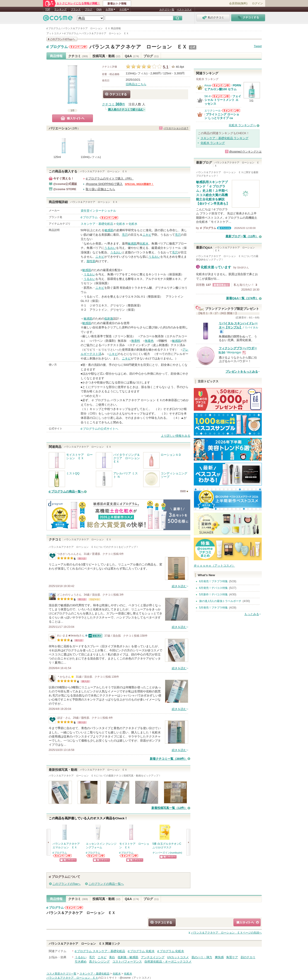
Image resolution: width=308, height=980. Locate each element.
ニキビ (147, 235)
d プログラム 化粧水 (141, 951)
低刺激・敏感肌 (128, 957)
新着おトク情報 (117, 4)
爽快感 (219, 957)
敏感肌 (109, 230)
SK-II (207, 96)
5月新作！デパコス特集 (214, 594)
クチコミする (117, 94)
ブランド (76, 9)
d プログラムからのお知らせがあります (78, 47)
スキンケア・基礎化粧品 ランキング (225, 138)
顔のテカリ (248, 957)
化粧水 (121, 224)
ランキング (60, 9)
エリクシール (213, 111)
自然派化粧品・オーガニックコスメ (168, 962)
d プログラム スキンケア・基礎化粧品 (100, 951)
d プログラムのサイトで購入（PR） (110, 178)
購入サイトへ (73, 118)
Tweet (258, 46)
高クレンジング (99, 962)
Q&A (99, 9)
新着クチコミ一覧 (169, 759)
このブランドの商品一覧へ (106, 884)
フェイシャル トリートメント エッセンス (223, 100)
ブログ (89, 9)
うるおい (110, 248)
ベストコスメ (184, 10)
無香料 (136, 341)
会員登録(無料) (238, 3)
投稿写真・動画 (106, 56)
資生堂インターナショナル (98, 211)
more (183, 491)
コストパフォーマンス (127, 962)
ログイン (257, 3)
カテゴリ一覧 (167, 10)
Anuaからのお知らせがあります (221, 85)
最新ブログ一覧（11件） (242, 236)
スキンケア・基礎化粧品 (97, 224)
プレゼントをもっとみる (242, 372)
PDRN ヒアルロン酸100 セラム (223, 87)
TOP (48, 9)
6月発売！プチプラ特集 (214, 581)
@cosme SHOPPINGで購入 (104, 184)
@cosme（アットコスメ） (136, 978)
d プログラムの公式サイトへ (100, 429)
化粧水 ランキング (213, 143)
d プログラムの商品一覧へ (66, 491)
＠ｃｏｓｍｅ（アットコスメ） (214, 566)
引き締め (81, 962)
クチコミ (78, 56)
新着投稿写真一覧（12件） (169, 808)
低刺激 (109, 319)
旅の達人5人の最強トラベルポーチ (220, 601)
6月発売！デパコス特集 (214, 588)
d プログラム (57, 47)
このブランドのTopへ (67, 884)
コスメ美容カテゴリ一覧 (61, 974)
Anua (208, 85)
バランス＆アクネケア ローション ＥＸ (138, 47)
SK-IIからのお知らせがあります (221, 96)
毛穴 (125, 235)
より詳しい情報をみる (176, 436)
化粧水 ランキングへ (242, 125)
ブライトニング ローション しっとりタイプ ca (222, 116)
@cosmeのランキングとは (245, 152)
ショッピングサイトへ (68, 860)
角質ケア (232, 957)
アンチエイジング (153, 957)
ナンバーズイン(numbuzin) (167, 853)
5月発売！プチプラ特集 (214, 608)
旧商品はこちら (136, 84)
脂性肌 (91, 261)
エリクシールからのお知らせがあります (231, 110)
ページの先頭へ (226, 933)
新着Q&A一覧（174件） (242, 298)
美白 (112, 957)
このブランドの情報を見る (62, 39)
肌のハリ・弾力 (202, 957)
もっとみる (252, 614)
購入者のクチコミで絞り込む (126, 109)
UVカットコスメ (178, 957)
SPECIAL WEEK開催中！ (139, 184)
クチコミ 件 (114, 104)
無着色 (149, 341)
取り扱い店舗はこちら (100, 189)
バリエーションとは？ (176, 128)
